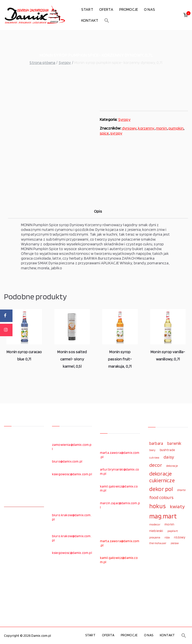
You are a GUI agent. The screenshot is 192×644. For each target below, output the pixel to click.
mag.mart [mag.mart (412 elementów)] (163, 516)
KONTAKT (90, 20)
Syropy (65, 63)
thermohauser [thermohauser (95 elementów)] (158, 543)
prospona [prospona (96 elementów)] (155, 537)
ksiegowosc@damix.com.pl (72, 474)
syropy (116, 133)
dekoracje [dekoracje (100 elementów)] (172, 466)
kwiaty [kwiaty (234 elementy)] (177, 506)
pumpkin (176, 128)
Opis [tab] (98, 211)
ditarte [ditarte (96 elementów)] (181, 490)
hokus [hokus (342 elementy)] (157, 506)
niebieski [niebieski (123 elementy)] (156, 531)
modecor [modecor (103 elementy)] (155, 524)
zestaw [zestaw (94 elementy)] (175, 543)
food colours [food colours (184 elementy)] (161, 497)
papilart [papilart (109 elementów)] (173, 531)
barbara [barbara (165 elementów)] (156, 443)
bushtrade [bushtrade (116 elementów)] (167, 450)
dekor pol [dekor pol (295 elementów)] (161, 489)
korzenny (146, 128)
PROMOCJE (129, 9)
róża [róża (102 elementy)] (167, 537)
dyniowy (129, 128)
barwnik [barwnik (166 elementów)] (174, 443)
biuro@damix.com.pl (67, 461)
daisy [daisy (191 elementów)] (169, 457)
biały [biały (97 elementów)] (152, 450)
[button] (107, 20)
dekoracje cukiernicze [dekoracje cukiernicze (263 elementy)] (162, 477)
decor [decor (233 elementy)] (156, 465)
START (87, 9)
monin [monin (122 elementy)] (169, 524)
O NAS (149, 9)
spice (104, 133)
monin (161, 128)
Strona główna (42, 63)
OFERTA (106, 9)
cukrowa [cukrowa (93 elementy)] (154, 458)
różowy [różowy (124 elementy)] (180, 537)
